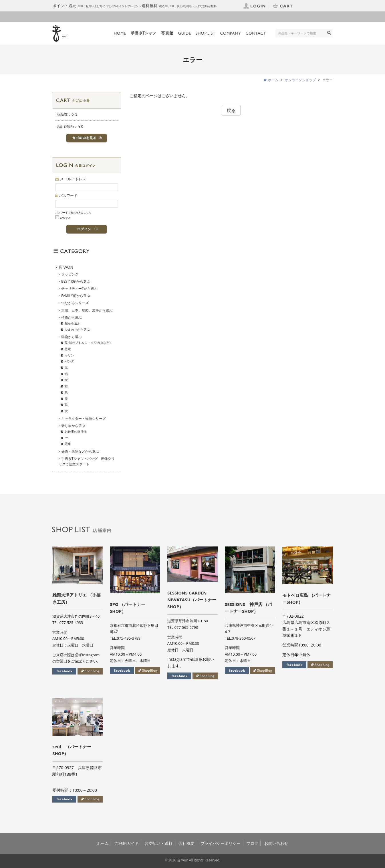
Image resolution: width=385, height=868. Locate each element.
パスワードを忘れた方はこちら (73, 212)
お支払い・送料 (158, 843)
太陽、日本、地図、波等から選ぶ (87, 310)
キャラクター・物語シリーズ (84, 419)
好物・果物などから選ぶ (80, 451)
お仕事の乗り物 (76, 431)
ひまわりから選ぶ (77, 329)
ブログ (252, 843)
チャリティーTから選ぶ (79, 289)
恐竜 (68, 349)
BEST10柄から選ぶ (76, 281)
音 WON (66, 267)
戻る (231, 110)
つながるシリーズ (75, 303)
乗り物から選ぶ (73, 426)
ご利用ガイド (127, 843)
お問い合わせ (276, 843)
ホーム (103, 843)
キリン (69, 355)
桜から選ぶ (73, 323)
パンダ (69, 361)
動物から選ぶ (72, 337)
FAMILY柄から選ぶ (76, 296)
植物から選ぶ (72, 317)
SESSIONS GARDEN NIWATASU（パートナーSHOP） (192, 600)
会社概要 (186, 843)
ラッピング (70, 274)
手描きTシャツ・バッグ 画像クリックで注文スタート (87, 461)
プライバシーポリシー (221, 843)
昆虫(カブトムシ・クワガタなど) (88, 343)
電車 (68, 444)
